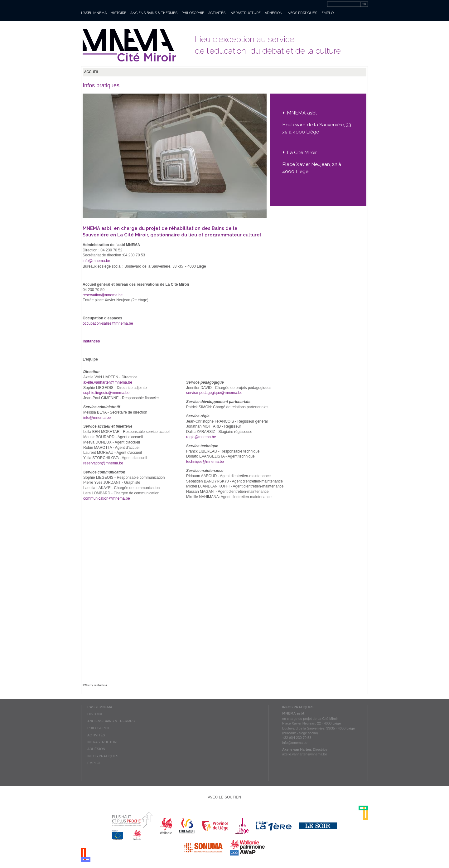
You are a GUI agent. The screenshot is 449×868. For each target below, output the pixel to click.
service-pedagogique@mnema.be (214, 393)
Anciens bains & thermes (154, 13)
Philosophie (193, 13)
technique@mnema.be (205, 462)
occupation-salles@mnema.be (108, 323)
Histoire (118, 13)
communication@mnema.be (107, 498)
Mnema (129, 45)
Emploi (328, 13)
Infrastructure (245, 13)
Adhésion (274, 13)
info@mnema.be (96, 261)
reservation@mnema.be (103, 295)
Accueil (92, 72)
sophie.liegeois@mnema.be (106, 393)
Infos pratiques (302, 13)
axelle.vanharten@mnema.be (108, 382)
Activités (217, 13)
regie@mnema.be (201, 437)
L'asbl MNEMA (94, 13)
